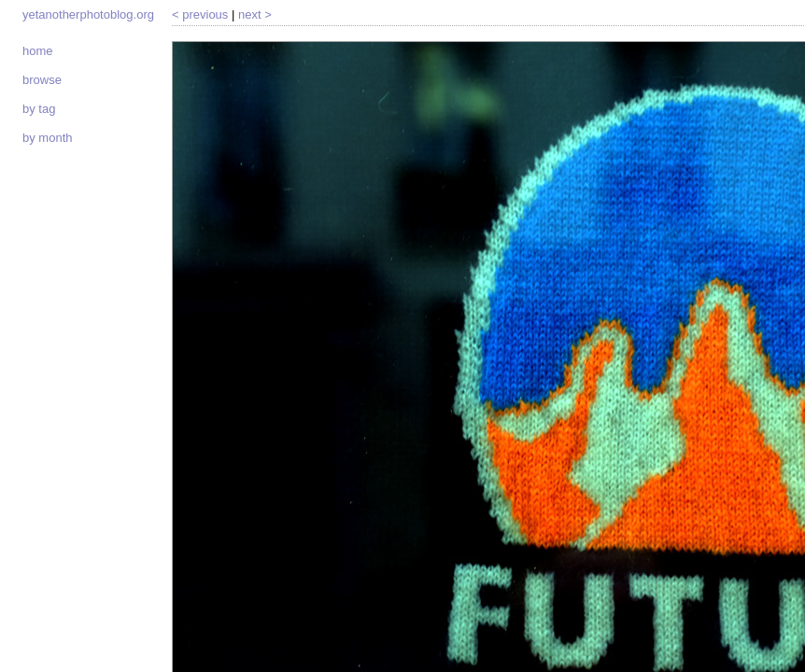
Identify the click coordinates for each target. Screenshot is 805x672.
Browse (42, 80)
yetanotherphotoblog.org (88, 14)
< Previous (200, 14)
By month (47, 138)
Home (38, 51)
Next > (255, 14)
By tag (39, 109)
